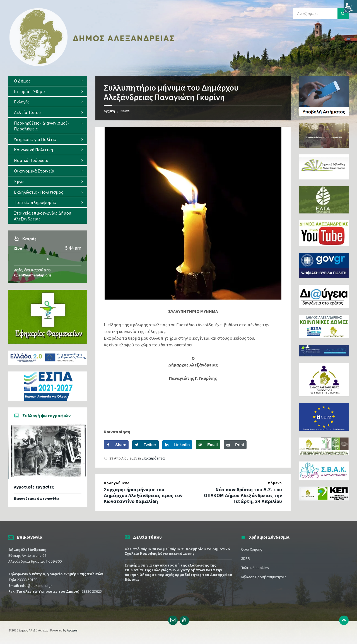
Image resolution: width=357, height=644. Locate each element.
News (125, 111)
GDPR (245, 558)
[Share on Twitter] (145, 445)
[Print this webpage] (235, 445)
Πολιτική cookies (255, 568)
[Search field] (321, 14)
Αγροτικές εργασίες (34, 487)
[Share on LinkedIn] (177, 445)
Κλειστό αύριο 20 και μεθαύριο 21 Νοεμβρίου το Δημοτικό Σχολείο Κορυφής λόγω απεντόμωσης (177, 551)
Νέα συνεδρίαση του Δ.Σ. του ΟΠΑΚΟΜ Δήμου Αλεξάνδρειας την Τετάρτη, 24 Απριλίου (243, 495)
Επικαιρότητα (153, 458)
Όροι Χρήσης (251, 549)
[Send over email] (208, 445)
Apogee (72, 630)
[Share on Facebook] (116, 445)
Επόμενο (274, 483)
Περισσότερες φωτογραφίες (37, 498)
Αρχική (109, 111)
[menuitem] (48, 81)
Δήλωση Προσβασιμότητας (264, 577)
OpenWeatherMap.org (32, 275)
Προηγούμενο (117, 483)
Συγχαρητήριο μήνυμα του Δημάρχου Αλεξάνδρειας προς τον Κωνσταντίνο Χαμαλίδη (143, 495)
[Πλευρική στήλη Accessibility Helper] (350, 7)
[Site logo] (92, 65)
